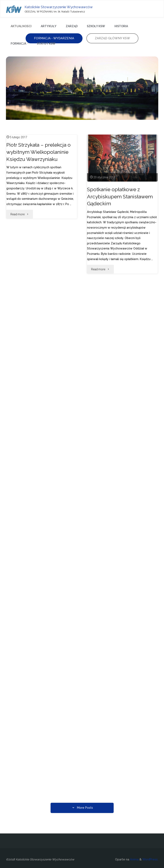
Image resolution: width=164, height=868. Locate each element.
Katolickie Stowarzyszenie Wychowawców (59, 7)
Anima (134, 859)
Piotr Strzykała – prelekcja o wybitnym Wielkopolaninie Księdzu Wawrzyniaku (39, 152)
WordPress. (150, 859)
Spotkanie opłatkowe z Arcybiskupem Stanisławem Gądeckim (120, 197)
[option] (82, 88)
